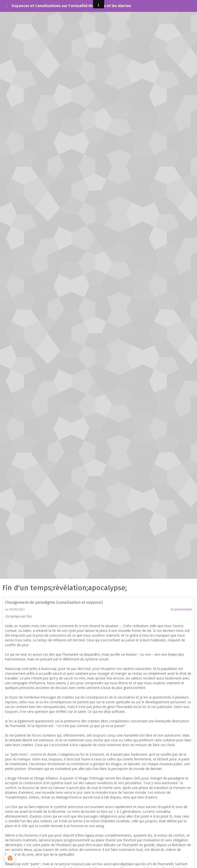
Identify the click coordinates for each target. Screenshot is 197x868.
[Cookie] (10, 858)
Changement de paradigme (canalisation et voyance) (54, 602)
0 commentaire (181, 609)
